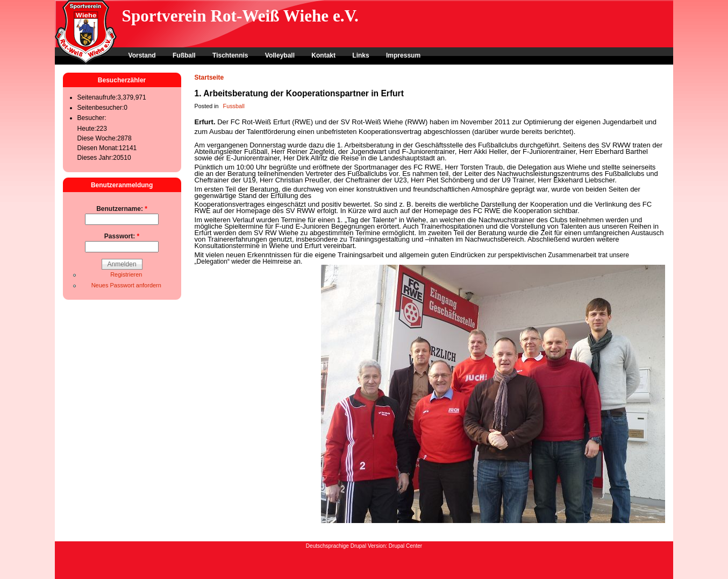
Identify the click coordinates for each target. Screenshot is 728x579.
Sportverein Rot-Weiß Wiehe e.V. (240, 16)
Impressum (403, 55)
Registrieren (126, 274)
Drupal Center (405, 546)
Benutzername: (122, 209)
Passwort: (122, 236)
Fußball (184, 55)
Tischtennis (230, 55)
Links (361, 55)
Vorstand (142, 55)
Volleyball (280, 55)
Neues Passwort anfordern (126, 285)
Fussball (234, 106)
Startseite (209, 77)
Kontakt (323, 55)
